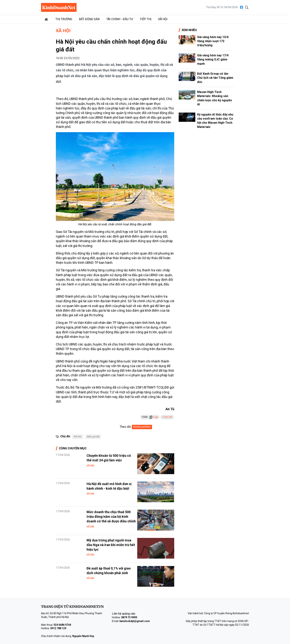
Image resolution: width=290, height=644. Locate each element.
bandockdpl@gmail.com (135, 621)
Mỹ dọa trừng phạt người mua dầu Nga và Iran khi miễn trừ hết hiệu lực (111, 545)
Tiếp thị (146, 19)
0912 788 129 (58, 628)
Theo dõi (125, 427)
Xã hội (163, 19)
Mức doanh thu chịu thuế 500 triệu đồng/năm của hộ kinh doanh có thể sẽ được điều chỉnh (111, 517)
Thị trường (64, 19)
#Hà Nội (78, 437)
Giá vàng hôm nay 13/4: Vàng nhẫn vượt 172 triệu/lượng (213, 41)
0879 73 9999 (129, 617)
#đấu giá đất (93, 437)
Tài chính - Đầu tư (120, 19)
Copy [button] (154, 417)
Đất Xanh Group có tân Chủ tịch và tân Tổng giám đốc (215, 78)
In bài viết (167, 417)
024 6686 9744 (62, 625)
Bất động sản (89, 19)
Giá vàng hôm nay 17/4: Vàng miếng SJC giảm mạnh (213, 60)
